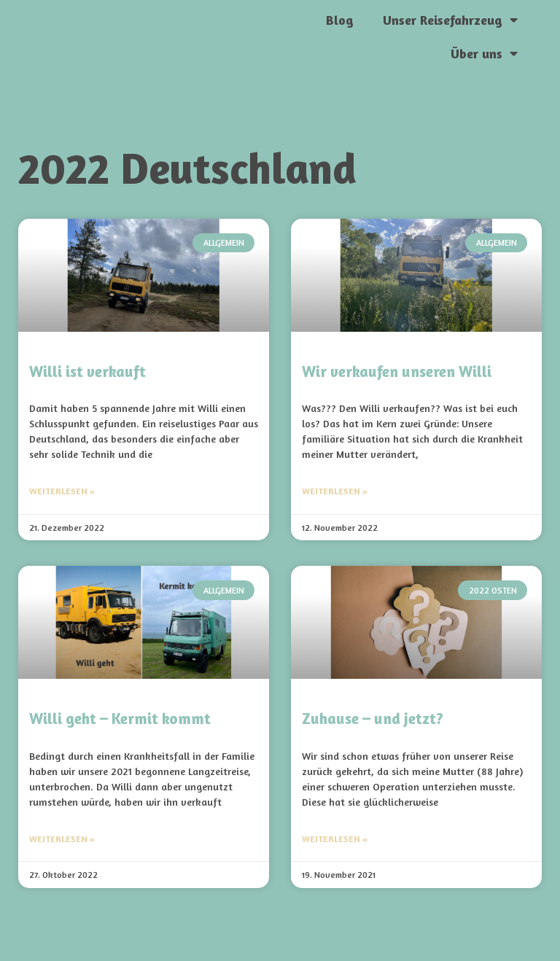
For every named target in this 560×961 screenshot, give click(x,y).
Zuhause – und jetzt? (373, 719)
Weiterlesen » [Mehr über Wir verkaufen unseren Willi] (335, 491)
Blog (340, 20)
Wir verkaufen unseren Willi (397, 371)
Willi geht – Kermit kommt (120, 719)
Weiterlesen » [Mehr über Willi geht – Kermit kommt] (62, 839)
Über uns (484, 53)
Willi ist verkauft (87, 371)
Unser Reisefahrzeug (450, 20)
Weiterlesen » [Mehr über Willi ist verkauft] (62, 491)
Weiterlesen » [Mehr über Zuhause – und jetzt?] (335, 839)
